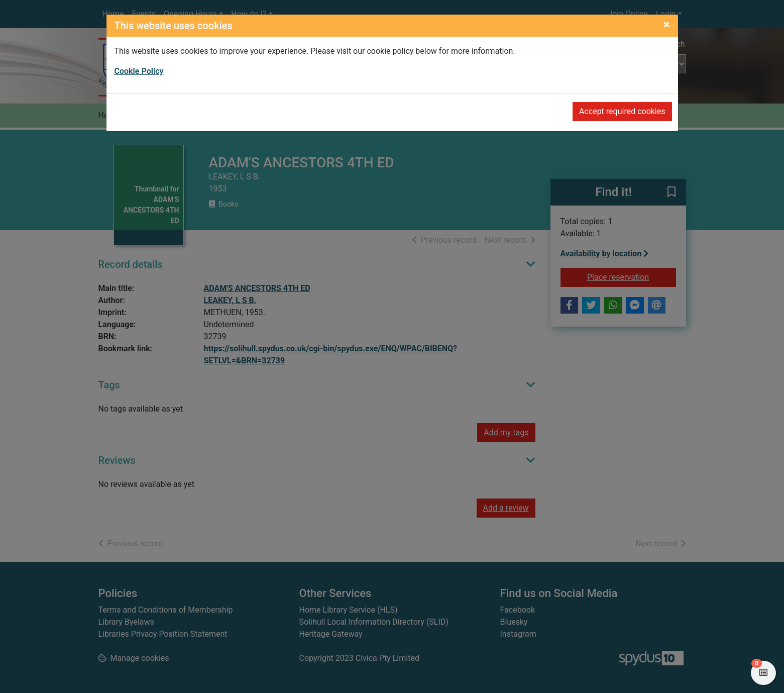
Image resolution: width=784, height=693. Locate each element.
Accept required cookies (622, 111)
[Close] (667, 25)
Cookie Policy (139, 71)
